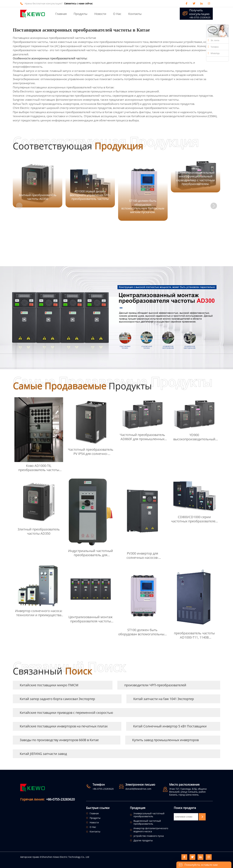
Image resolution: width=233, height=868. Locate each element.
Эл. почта (214, 40)
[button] (214, 206)
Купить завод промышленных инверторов (165, 740)
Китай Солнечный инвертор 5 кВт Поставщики (170, 726)
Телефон (213, 47)
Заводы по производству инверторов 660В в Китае (59, 740)
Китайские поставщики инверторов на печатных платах (64, 726)
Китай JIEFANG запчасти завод (43, 754)
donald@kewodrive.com (138, 789)
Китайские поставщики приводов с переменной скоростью (66, 713)
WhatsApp (214, 53)
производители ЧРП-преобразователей (155, 685)
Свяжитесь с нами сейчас (78, 4)
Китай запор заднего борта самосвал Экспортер (57, 699)
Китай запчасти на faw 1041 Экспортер (164, 699)
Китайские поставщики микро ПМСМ (49, 685)
